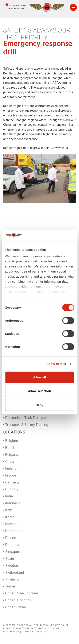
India (9, 496)
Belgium (12, 441)
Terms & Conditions (34, 632)
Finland (11, 468)
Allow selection (39, 391)
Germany (12, 482)
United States (16, 607)
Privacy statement (39, 628)
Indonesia (13, 503)
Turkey (10, 586)
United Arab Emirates (22, 593)
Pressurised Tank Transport (27, 418)
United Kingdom (18, 600)
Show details (56, 364)
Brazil (10, 448)
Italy (9, 510)
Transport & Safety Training (27, 425)
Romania (12, 545)
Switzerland (15, 572)
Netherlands (15, 531)
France (11, 475)
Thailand (12, 579)
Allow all (39, 377)
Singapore (13, 552)
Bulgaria (12, 455)
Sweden (12, 566)
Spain (10, 559)
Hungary (12, 489)
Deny (39, 405)
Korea (10, 517)
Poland (11, 538)
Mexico (11, 524)
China (10, 462)
